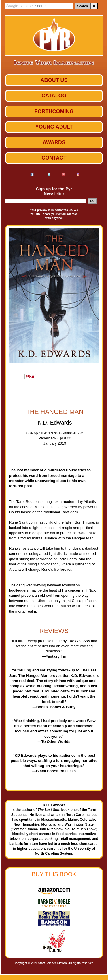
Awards (54, 142)
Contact (54, 158)
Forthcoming (54, 111)
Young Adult (54, 127)
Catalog (54, 96)
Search (83, 6)
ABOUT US (54, 80)
